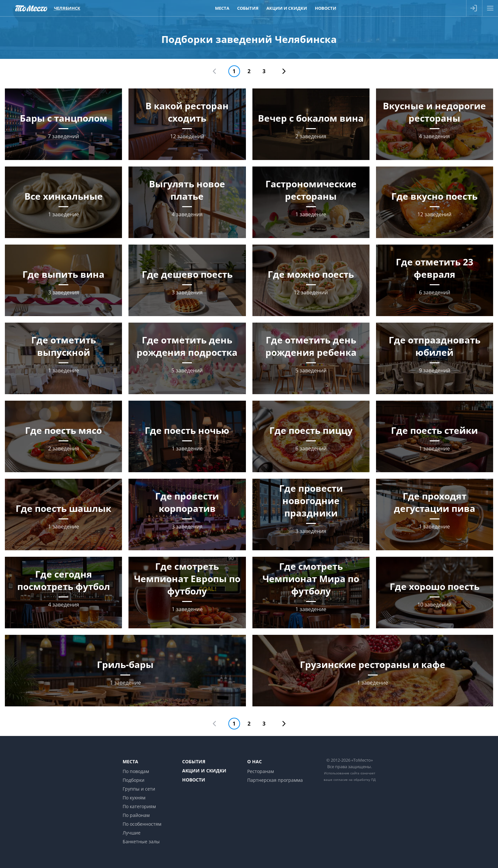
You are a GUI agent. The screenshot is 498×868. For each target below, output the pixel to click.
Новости (194, 780)
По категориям (139, 806)
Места (130, 761)
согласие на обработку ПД (355, 780)
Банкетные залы (141, 841)
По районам (136, 815)
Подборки (134, 780)
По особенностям (142, 824)
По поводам (136, 771)
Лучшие (132, 833)
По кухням (134, 798)
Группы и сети (139, 789)
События (194, 761)
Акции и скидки (204, 771)
